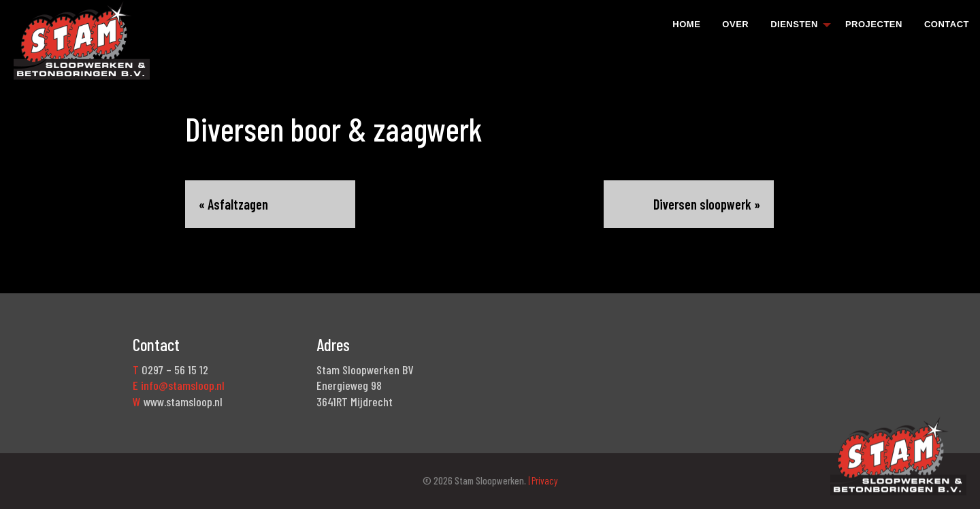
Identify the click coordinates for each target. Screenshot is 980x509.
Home (686, 24)
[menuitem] (686, 23)
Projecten (874, 24)
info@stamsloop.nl (183, 385)
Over (735, 24)
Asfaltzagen (238, 204)
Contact (947, 24)
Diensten (794, 24)
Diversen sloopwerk (702, 204)
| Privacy (542, 480)
